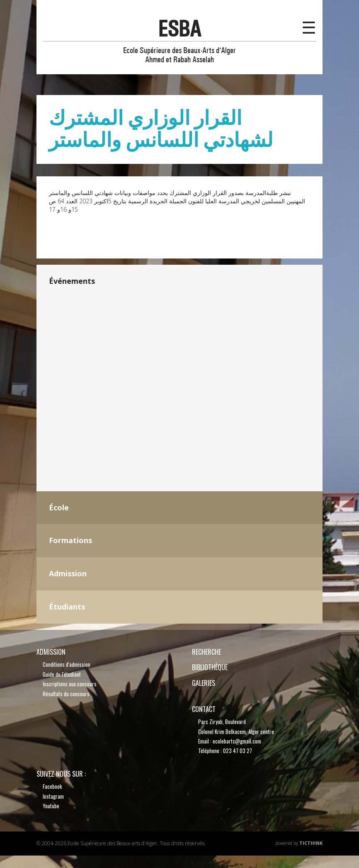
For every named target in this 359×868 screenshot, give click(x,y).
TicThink (311, 843)
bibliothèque (210, 667)
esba (179, 29)
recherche (206, 652)
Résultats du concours (66, 694)
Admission (51, 652)
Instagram (53, 796)
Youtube (51, 806)
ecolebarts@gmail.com (237, 741)
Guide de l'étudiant (62, 674)
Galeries (204, 683)
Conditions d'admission (67, 664)
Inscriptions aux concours (70, 684)
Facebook (52, 786)
